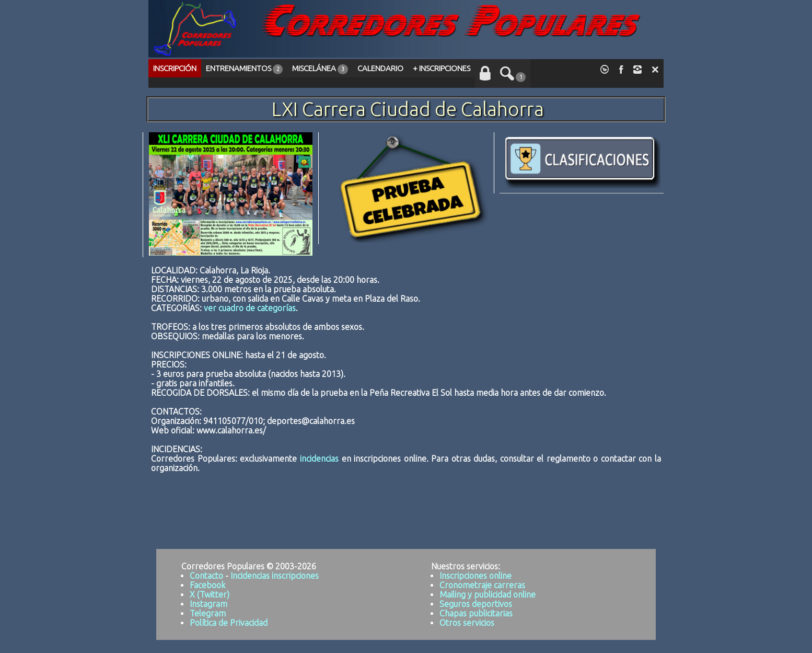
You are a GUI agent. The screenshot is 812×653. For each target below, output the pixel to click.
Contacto (206, 576)
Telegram (208, 613)
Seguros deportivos (476, 604)
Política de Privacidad (229, 623)
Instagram (208, 604)
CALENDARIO (380, 68)
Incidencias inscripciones (275, 576)
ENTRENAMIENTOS (244, 69)
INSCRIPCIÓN (175, 68)
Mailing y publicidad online (488, 594)
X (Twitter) (210, 594)
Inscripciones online (475, 576)
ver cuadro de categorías (250, 308)
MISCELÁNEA (320, 69)
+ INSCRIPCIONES (442, 68)
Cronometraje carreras (482, 585)
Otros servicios (467, 623)
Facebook (207, 585)
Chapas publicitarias (476, 613)
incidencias (319, 459)
